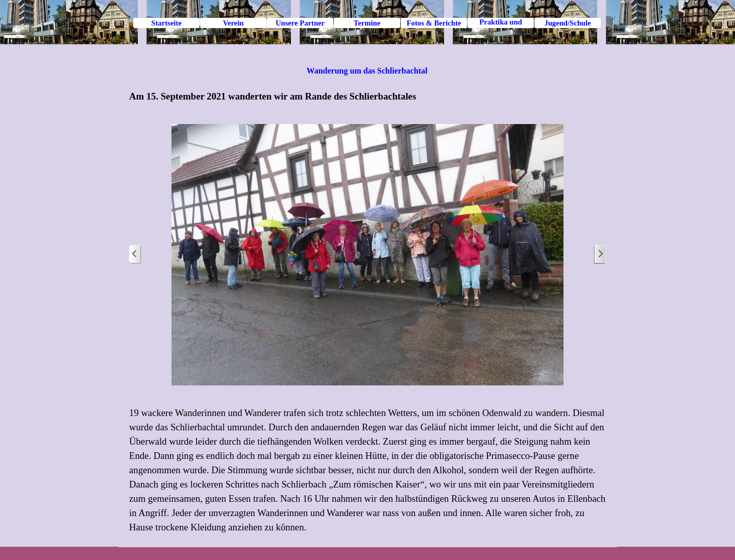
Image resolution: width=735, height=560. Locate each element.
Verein (234, 23)
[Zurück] (135, 254)
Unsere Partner (300, 23)
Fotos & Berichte (434, 23)
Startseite (166, 23)
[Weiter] (600, 254)
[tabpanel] (367, 96)
